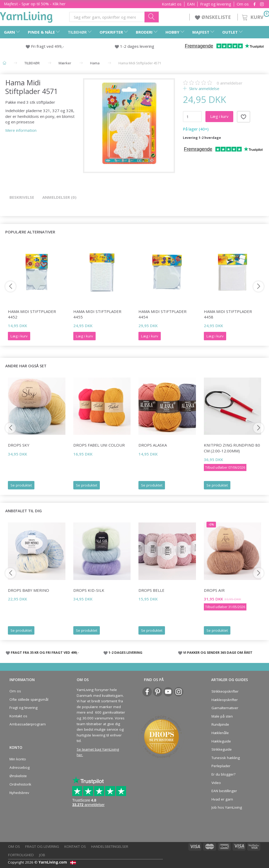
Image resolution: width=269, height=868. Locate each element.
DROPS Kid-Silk (89, 590)
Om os (243, 4)
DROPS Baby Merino (29, 590)
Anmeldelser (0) (59, 197)
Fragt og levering (216, 4)
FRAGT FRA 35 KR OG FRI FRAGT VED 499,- (45, 652)
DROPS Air (214, 590)
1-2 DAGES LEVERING (125, 652)
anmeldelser (230, 83)
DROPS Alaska (153, 445)
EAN (191, 4)
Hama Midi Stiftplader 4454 (162, 314)
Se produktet (21, 485)
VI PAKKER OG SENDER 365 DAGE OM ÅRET (218, 652)
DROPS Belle (151, 590)
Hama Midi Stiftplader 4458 (228, 314)
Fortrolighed (21, 855)
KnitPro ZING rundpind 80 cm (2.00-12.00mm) (232, 448)
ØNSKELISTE (214, 17)
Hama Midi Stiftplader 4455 (97, 314)
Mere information (21, 130)
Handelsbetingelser (110, 846)
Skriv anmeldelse (204, 88)
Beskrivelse (22, 197)
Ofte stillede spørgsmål (29, 699)
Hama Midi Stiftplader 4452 (32, 314)
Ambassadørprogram (28, 724)
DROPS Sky (19, 445)
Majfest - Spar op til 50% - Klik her (35, 4)
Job (42, 855)
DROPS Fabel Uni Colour (99, 445)
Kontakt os (172, 4)
